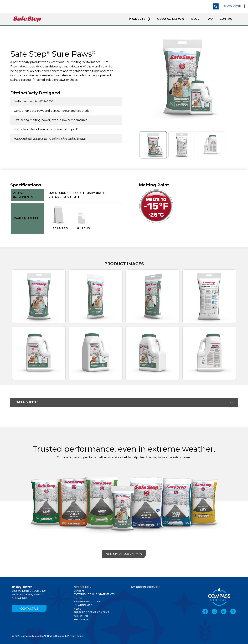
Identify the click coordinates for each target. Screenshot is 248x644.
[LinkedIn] (225, 611)
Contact (227, 19)
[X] (233, 611)
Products (137, 19)
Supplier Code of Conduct (91, 613)
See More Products (124, 554)
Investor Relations (87, 602)
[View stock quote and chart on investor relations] (146, 602)
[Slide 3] (211, 145)
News (77, 609)
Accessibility (82, 587)
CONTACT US (29, 609)
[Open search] (216, 6)
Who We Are (81, 616)
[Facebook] (207, 611)
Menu (232, 6)
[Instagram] (216, 611)
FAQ (210, 19)
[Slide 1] (153, 145)
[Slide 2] (182, 145)
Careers (79, 591)
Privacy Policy (75, 636)
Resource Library (170, 19)
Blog (195, 19)
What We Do (82, 620)
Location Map (83, 605)
